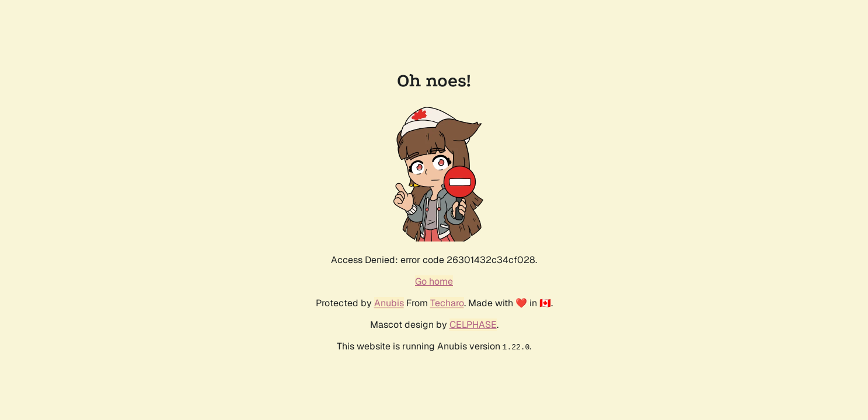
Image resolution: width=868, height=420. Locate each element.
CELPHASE (473, 325)
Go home (434, 281)
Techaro (447, 303)
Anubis (389, 303)
